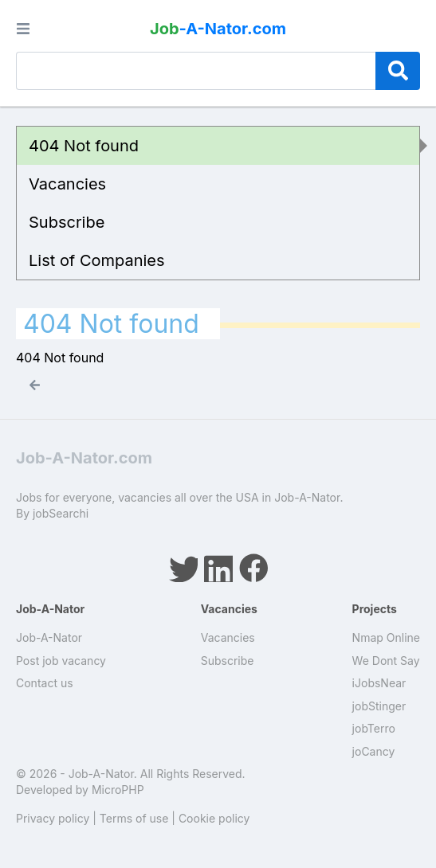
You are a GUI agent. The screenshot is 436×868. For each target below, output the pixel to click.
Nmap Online (386, 637)
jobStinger (379, 706)
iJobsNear (379, 683)
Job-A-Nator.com (84, 458)
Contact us (45, 683)
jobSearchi (61, 513)
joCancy (374, 751)
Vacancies (67, 184)
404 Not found (84, 146)
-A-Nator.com (218, 29)
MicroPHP (118, 790)
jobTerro (374, 728)
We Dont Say (386, 661)
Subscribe (67, 222)
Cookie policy (214, 818)
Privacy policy (53, 818)
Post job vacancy (61, 661)
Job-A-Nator (49, 637)
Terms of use (134, 818)
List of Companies (97, 260)
